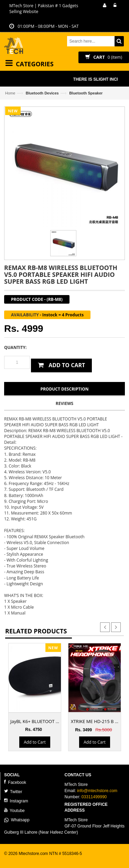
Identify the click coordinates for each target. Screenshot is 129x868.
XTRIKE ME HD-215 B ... (95, 721)
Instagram (16, 801)
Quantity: (15, 347)
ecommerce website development (35, 860)
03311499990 (94, 797)
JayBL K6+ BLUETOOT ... (35, 721)
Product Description (64, 389)
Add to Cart (35, 742)
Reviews (64, 403)
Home (10, 93)
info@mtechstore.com (97, 791)
